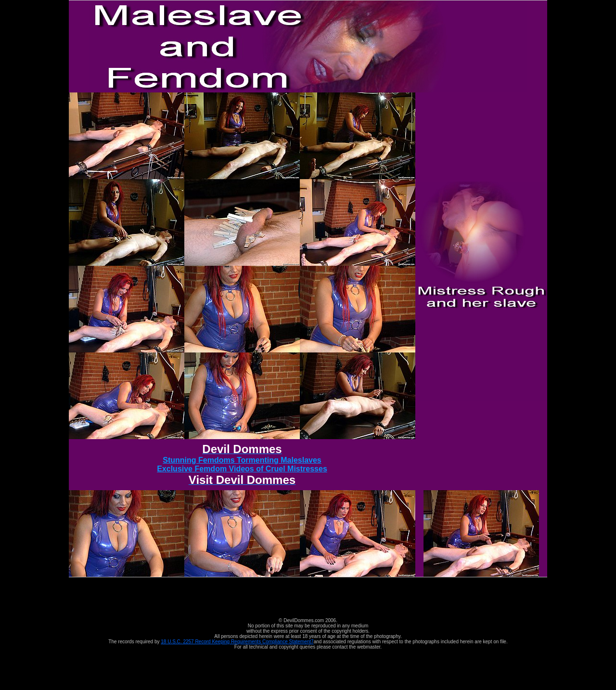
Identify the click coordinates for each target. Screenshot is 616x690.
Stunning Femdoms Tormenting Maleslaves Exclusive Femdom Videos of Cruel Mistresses (242, 466)
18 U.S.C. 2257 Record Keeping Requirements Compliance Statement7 (237, 642)
